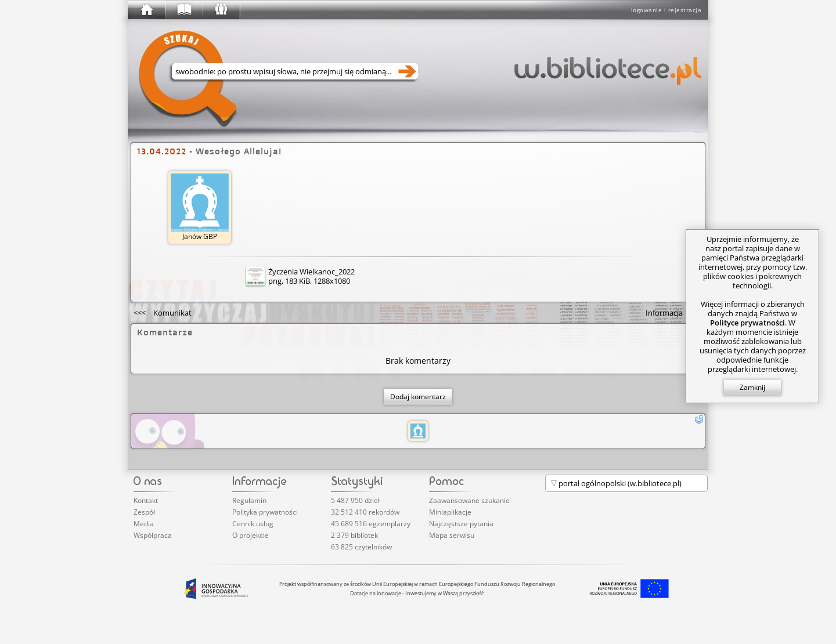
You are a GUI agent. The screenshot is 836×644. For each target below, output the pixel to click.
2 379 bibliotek (354, 535)
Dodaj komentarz (418, 397)
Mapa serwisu (452, 535)
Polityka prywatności (265, 512)
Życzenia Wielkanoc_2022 (311, 272)
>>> (674, 313)
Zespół (144, 512)
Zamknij (752, 387)
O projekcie (251, 535)
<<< (163, 313)
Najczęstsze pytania (461, 524)
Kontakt (146, 500)
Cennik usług (253, 524)
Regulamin (249, 500)
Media (144, 524)
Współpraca (153, 535)
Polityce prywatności (747, 323)
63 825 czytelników (361, 547)
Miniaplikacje (450, 512)
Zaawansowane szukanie (469, 500)
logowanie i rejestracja (666, 10)
